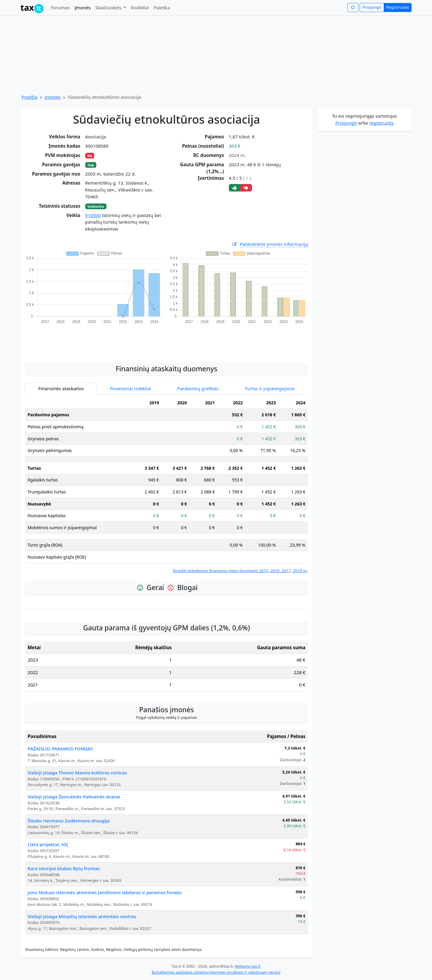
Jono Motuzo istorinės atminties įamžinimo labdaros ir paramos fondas (105, 892)
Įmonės (82, 8)
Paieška (162, 8)
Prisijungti (372, 7)
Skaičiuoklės (109, 8)
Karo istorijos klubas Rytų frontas (64, 868)
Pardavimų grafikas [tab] (198, 388)
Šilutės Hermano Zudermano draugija (69, 821)
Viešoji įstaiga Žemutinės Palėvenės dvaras (74, 797)
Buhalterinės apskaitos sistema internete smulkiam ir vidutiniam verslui (216, 972)
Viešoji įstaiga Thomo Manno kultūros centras (77, 773)
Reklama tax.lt (248, 966)
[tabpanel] (166, 485)
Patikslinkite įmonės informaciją (270, 244)
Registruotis (398, 7)
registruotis (381, 123)
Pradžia (30, 97)
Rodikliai (140, 8)
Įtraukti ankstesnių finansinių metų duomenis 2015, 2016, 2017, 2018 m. (240, 571)
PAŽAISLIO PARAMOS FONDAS (60, 749)
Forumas (60, 8)
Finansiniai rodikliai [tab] (131, 388)
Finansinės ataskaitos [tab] (61, 388)
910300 (93, 215)
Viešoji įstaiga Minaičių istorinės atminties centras (82, 916)
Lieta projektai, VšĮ (48, 844)
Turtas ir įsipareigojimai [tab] (270, 388)
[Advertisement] (166, 340)
